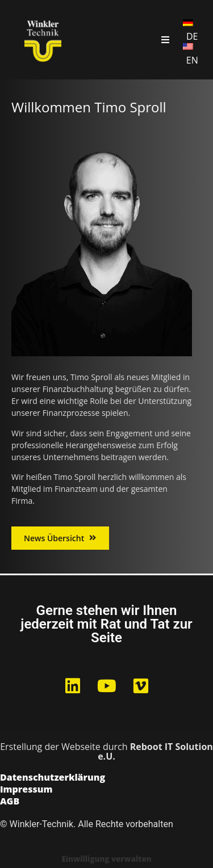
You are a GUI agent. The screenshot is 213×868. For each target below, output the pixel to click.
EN (192, 60)
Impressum (26, 790)
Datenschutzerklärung (53, 778)
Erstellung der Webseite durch (106, 751)
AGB (10, 802)
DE (192, 36)
